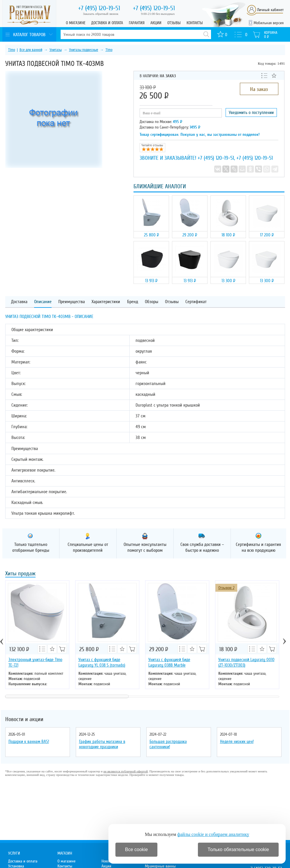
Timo (12, 50)
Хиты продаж (20, 574)
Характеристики (106, 302)
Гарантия (137, 23)
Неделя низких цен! (237, 742)
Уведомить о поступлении (251, 113)
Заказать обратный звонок (101, 14)
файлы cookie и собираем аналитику (213, 834)
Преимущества (72, 302)
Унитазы (56, 50)
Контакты (195, 23)
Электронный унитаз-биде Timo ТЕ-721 (35, 662)
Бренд (133, 302)
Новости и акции (24, 719)
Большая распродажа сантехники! (168, 744)
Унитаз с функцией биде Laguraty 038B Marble (169, 662)
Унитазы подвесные (84, 50)
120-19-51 (99, 8)
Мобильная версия (269, 23)
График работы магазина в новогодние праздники (102, 744)
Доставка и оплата (107, 23)
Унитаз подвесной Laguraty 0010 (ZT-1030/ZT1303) (246, 662)
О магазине (76, 23)
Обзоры (152, 302)
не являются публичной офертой (126, 771)
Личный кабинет (270, 10)
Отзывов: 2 (226, 588)
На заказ (259, 89)
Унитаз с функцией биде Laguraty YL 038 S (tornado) (102, 662)
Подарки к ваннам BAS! (29, 742)
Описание (43, 302)
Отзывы (174, 23)
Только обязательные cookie (238, 849)
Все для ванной (31, 50)
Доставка (19, 302)
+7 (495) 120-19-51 (216, 158)
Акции (156, 23)
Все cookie (136, 849)
